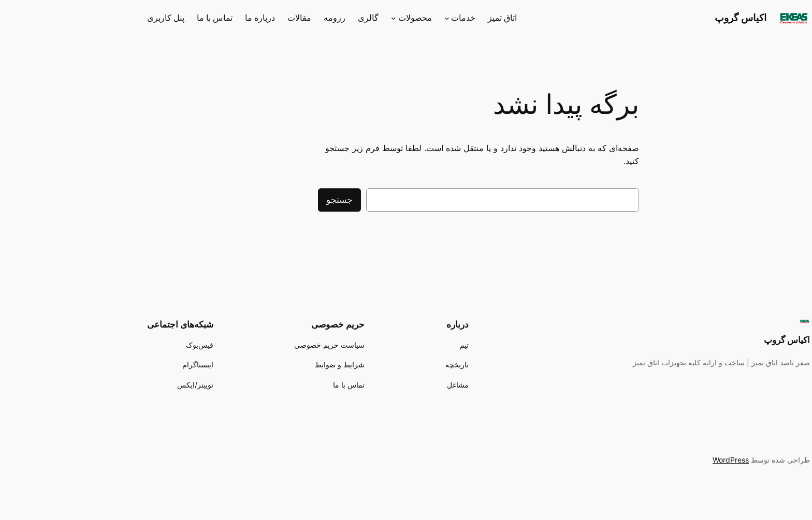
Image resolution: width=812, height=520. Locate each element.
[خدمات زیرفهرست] (374, 18)
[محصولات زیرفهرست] (321, 18)
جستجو (267, 200)
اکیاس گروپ (668, 18)
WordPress (658, 460)
